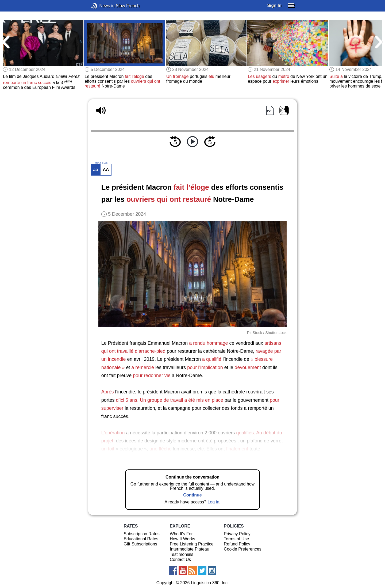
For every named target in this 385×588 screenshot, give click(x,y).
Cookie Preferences (243, 549)
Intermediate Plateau (190, 549)
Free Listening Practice (192, 544)
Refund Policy (237, 544)
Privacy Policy (237, 534)
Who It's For (181, 534)
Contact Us (180, 559)
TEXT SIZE (101, 163)
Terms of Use (236, 539)
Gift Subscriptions (140, 544)
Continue (192, 495)
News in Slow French (102, 6)
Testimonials (182, 554)
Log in (213, 502)
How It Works (182, 539)
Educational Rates (141, 539)
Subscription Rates (141, 534)
